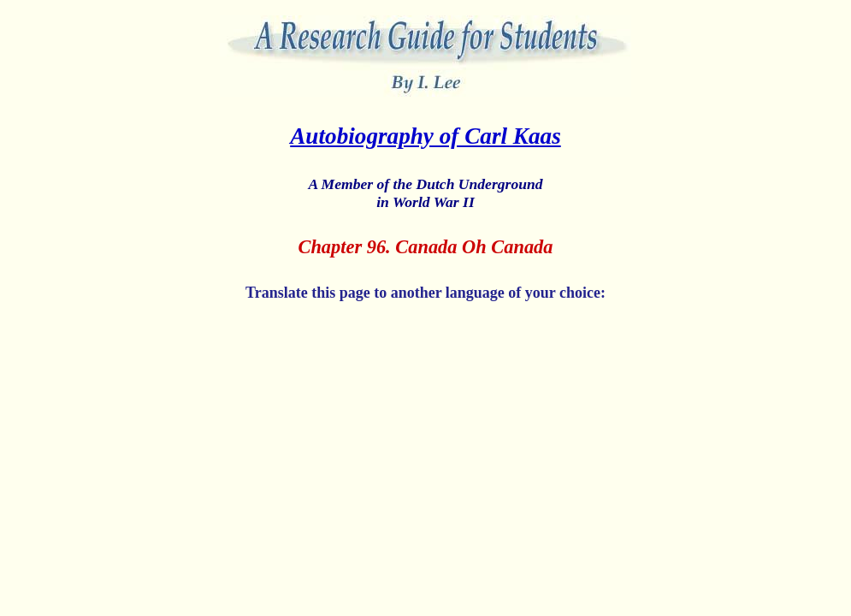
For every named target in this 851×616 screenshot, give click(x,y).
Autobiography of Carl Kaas (425, 136)
